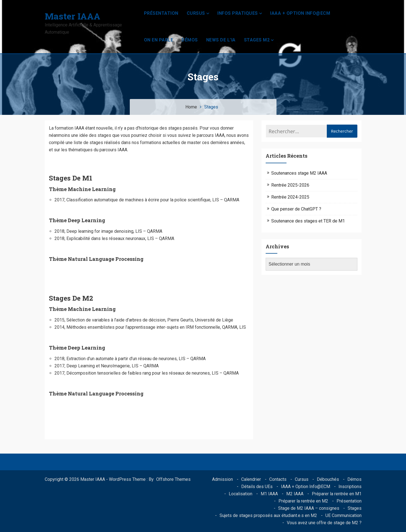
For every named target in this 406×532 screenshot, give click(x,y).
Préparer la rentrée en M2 (303, 501)
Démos (190, 40)
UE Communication (343, 515)
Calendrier (251, 479)
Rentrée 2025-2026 (290, 185)
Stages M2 (257, 40)
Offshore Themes (173, 479)
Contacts (278, 479)
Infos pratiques (238, 13)
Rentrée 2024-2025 (290, 197)
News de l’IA (221, 40)
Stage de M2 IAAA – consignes (309, 508)
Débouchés (328, 479)
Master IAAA (73, 16)
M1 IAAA (269, 494)
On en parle (159, 40)
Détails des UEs (257, 487)
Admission (222, 479)
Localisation (241, 494)
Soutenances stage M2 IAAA (299, 173)
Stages (355, 508)
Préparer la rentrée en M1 (337, 494)
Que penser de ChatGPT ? (296, 209)
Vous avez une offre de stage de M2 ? (324, 523)
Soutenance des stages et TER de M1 (308, 221)
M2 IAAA (295, 494)
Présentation (161, 13)
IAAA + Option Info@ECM (300, 13)
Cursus (196, 13)
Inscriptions (350, 487)
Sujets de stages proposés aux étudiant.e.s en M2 (268, 515)
